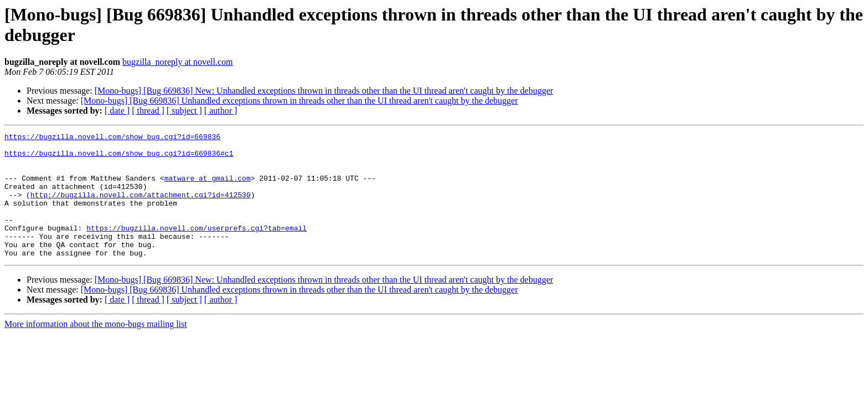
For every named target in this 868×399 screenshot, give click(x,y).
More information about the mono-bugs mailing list (96, 349)
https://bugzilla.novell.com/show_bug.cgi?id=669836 (112, 138)
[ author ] (221, 111)
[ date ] (117, 111)
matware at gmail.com (208, 188)
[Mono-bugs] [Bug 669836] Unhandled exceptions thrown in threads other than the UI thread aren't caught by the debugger (299, 101)
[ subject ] (184, 111)
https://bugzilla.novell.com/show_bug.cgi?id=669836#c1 (119, 158)
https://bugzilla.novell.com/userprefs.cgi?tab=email (197, 248)
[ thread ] (148, 111)
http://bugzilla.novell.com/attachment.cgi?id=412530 (141, 208)
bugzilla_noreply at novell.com (178, 62)
